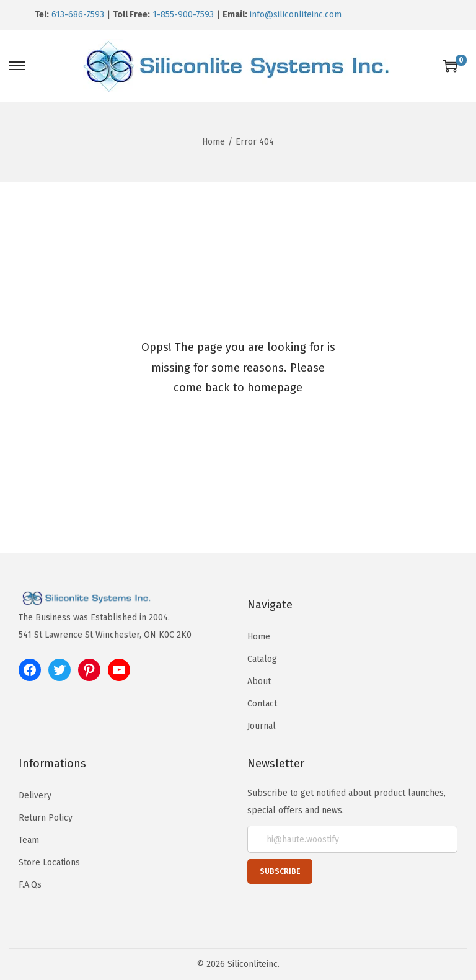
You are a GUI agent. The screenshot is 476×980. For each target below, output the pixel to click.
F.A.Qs (30, 885)
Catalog (262, 659)
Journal (262, 726)
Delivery (35, 795)
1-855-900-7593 (183, 15)
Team (29, 840)
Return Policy (46, 818)
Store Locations (49, 862)
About (259, 681)
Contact (262, 704)
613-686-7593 (78, 15)
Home (214, 142)
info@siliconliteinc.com (296, 15)
